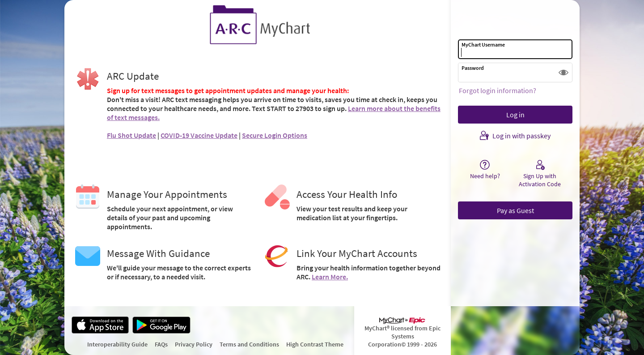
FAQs (161, 344)
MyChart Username (483, 45)
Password (473, 68)
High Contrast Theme (315, 344)
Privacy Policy (194, 344)
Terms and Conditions (249, 344)
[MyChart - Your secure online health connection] (258, 25)
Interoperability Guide (117, 344)
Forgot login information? (498, 90)
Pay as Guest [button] (515, 210)
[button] (563, 73)
